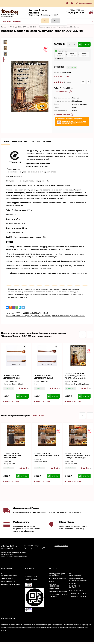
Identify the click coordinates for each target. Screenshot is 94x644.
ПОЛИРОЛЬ (79, 261)
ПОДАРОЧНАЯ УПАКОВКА (75, 587)
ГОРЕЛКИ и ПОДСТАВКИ (58, 592)
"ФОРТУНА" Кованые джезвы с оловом (69, 316)
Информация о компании (10, 584)
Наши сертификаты (8, 581)
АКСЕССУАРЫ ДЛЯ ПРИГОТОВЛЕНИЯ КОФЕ (78, 579)
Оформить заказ (31, 580)
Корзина (28, 574)
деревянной (24, 254)
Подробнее (59, 59)
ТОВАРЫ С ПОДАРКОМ (78, 593)
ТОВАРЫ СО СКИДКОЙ (78, 596)
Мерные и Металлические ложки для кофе (79, 575)
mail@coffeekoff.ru (61, 546)
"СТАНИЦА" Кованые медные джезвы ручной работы (28, 316)
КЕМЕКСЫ (53, 581)
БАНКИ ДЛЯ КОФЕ (76, 591)
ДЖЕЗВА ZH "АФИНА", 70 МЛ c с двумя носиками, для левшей (77, 458)
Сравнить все (40, 416)
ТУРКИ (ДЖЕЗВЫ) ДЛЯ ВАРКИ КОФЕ (23, 27)
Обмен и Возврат (7, 578)
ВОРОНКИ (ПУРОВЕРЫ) (58, 578)
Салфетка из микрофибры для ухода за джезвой (74, 122)
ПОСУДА (73, 583)
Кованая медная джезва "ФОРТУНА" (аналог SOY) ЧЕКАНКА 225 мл (76, 378)
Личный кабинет (31, 577)
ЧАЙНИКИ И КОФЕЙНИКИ (54, 585)
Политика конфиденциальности (9, 575)
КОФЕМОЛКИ (54, 589)
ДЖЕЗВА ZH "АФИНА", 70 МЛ (47, 455)
